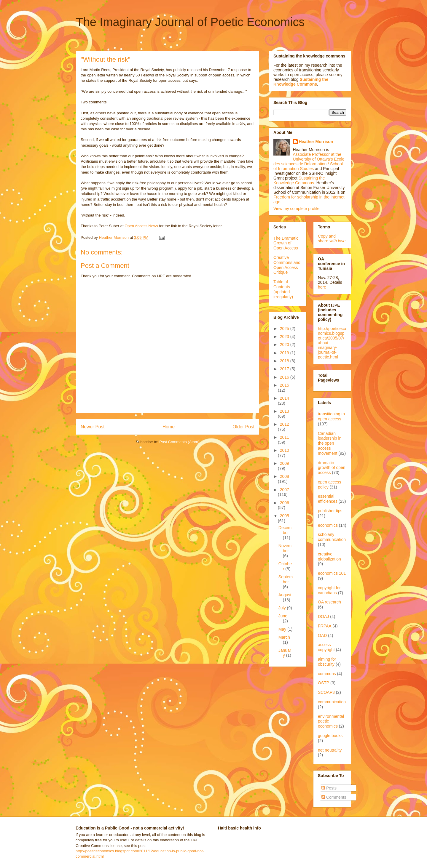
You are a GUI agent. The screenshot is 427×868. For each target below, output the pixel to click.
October (285, 566)
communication (332, 702)
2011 (285, 437)
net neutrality (330, 750)
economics (328, 525)
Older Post (243, 427)
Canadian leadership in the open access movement (330, 443)
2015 (285, 385)
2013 (285, 411)
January (285, 653)
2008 (285, 476)
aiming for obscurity (327, 662)
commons (327, 674)
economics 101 (332, 573)
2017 (285, 369)
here (322, 287)
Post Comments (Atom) (179, 442)
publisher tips (330, 511)
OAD (322, 635)
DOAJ (323, 616)
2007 (285, 490)
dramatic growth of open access (332, 468)
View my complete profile (296, 209)
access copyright (326, 647)
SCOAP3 (326, 692)
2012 (285, 424)
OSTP (324, 683)
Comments (334, 797)
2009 (285, 463)
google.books (330, 736)
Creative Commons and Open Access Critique (287, 265)
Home (169, 427)
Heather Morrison (316, 142)
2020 (285, 345)
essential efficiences (328, 499)
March (284, 637)
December (285, 530)
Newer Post (93, 427)
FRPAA (325, 626)
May (283, 629)
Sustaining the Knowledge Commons (299, 180)
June (283, 616)
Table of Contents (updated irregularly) (283, 289)
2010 (285, 450)
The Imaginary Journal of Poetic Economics (190, 22)
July (283, 608)
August (285, 595)
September (286, 579)
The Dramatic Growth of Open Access (286, 243)
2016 (285, 377)
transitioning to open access (331, 416)
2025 (285, 329)
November (285, 548)
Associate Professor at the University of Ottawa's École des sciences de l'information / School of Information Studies (309, 161)
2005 (285, 516)
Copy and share (332, 238)
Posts (329, 788)
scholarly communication (332, 537)
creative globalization (329, 556)
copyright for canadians (329, 590)
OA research (329, 602)
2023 (285, 337)
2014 (285, 398)
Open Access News (141, 226)
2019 (285, 353)
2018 (285, 361)
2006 (285, 503)
